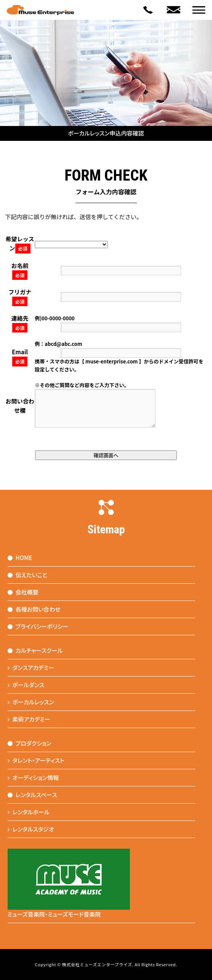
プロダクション (30, 743)
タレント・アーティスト (36, 760)
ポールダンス (26, 685)
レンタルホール (29, 812)
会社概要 (23, 592)
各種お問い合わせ (34, 609)
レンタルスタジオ (31, 829)
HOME (20, 558)
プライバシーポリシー (38, 626)
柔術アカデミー (29, 719)
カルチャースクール (35, 650)
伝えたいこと (28, 575)
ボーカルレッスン (31, 702)
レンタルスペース (32, 795)
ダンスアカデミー (31, 668)
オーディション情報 (33, 777)
